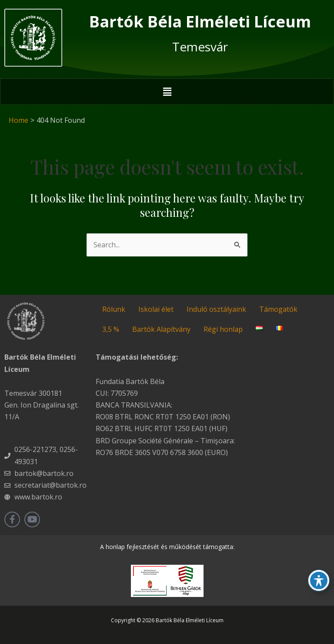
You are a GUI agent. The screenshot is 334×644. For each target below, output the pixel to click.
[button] (167, 91)
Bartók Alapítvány (161, 329)
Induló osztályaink (216, 309)
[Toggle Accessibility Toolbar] (319, 580)
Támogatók (278, 309)
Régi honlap (223, 329)
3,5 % (111, 329)
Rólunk (114, 309)
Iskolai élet (156, 309)
